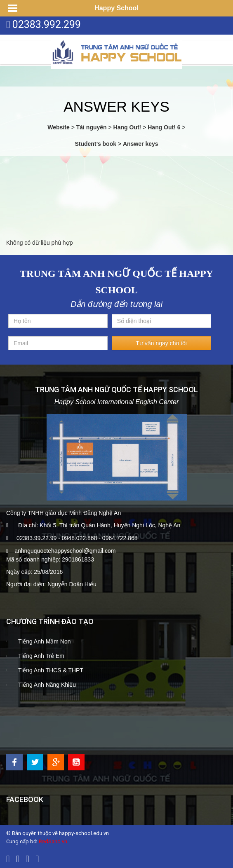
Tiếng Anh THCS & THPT (51, 670)
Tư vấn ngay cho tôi (161, 343)
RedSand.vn (53, 841)
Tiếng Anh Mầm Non (45, 641)
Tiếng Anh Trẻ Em (41, 656)
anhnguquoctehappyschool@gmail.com (65, 551)
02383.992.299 (47, 25)
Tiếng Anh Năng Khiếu (47, 685)
